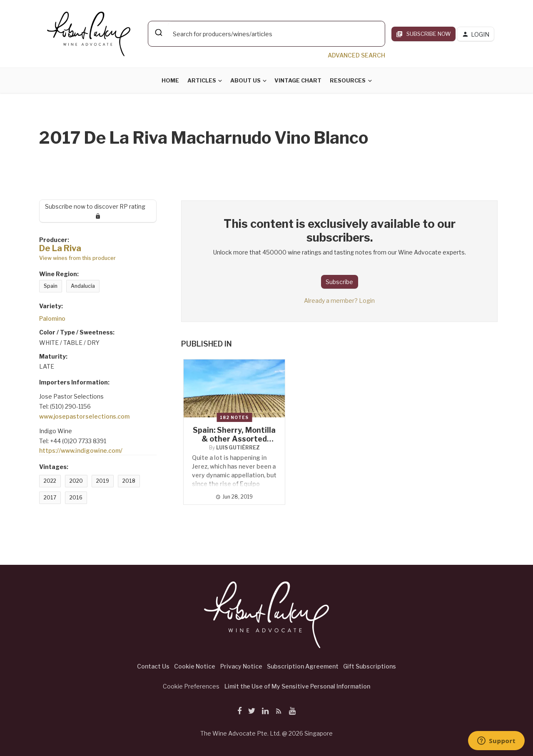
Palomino (52, 318)
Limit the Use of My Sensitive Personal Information (297, 686)
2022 (50, 481)
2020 (76, 481)
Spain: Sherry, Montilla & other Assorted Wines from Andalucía (234, 439)
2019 (103, 481)
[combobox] (266, 34)
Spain (51, 286)
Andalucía (83, 286)
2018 (129, 481)
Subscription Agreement (303, 666)
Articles (202, 80)
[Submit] (158, 32)
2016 (76, 498)
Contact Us (153, 666)
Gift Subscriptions (370, 666)
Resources (348, 80)
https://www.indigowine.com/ (81, 450)
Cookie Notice (195, 666)
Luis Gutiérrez (238, 448)
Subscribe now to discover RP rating (98, 211)
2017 (50, 498)
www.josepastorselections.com (84, 416)
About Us (245, 80)
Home (170, 80)
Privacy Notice (241, 666)
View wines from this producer (77, 258)
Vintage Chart (298, 80)
